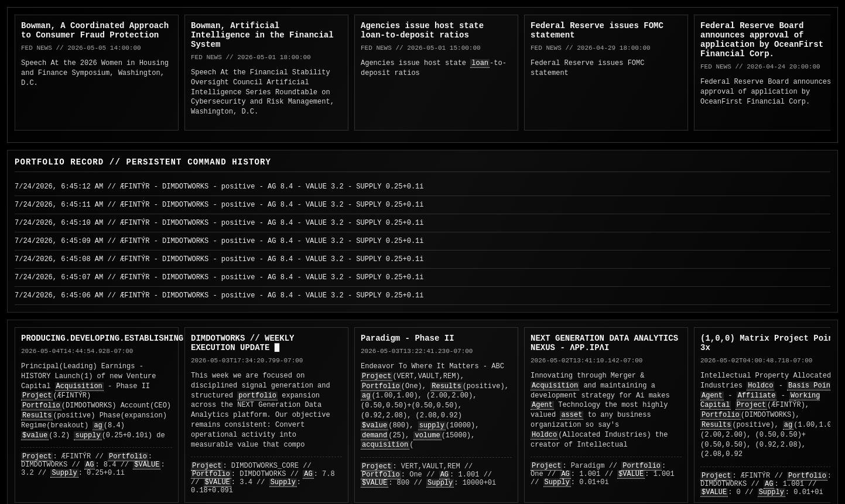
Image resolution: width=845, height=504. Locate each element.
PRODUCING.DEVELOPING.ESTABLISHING (102, 338)
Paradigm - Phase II (408, 338)
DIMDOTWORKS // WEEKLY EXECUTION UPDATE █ (242, 343)
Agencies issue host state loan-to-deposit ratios (422, 30)
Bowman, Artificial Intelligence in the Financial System (262, 35)
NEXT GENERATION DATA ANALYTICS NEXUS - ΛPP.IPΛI (604, 343)
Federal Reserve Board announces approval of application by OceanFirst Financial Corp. (762, 40)
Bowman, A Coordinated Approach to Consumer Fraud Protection (95, 30)
